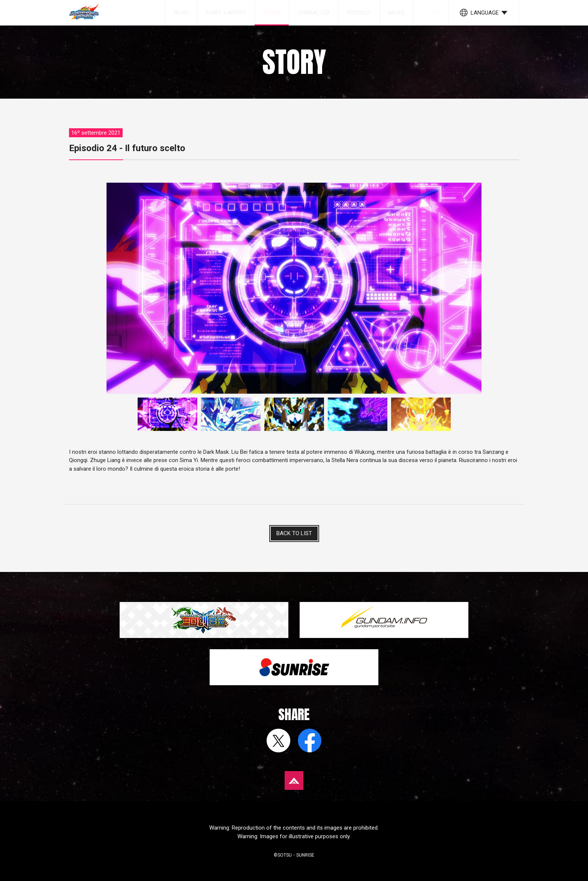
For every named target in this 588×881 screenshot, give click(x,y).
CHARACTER (314, 13)
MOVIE (397, 13)
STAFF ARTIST (226, 13)
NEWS (181, 13)
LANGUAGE (485, 13)
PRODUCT (359, 13)
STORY (272, 13)
